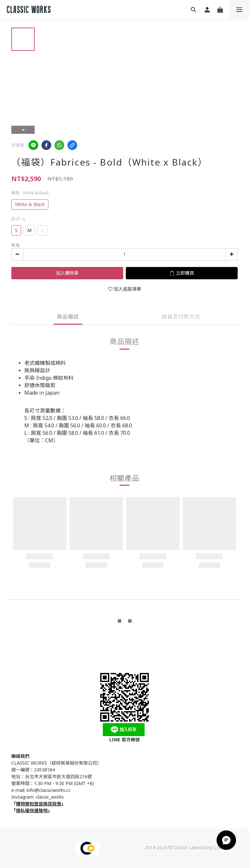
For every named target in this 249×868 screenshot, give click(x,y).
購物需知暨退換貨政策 (39, 804)
